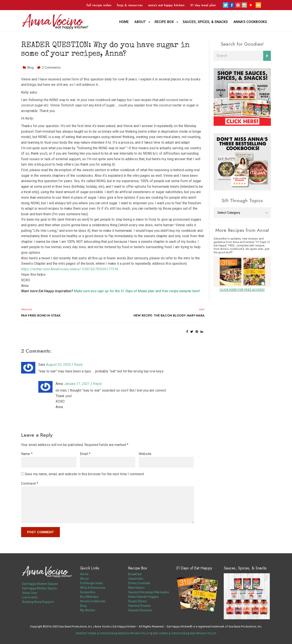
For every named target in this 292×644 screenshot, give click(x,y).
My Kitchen (88, 610)
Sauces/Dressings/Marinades (149, 592)
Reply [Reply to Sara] (78, 365)
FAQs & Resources (130, 5)
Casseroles (136, 579)
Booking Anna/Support (38, 602)
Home (124, 22)
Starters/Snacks (140, 606)
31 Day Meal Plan (203, 5)
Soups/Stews (137, 601)
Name (27, 454)
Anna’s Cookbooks (250, 22)
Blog (30, 68)
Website (145, 454)
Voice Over (30, 593)
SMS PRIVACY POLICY (203, 633)
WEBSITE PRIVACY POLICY (134, 633)
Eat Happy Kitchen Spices (40, 588)
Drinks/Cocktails (139, 583)
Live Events (30, 597)
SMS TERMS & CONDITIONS (170, 633)
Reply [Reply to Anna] (97, 384)
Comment (30, 483)
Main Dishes (136, 588)
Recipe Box (164, 22)
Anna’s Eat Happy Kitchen (166, 5)
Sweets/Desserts (140, 610)
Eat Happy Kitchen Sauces (40, 584)
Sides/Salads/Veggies (144, 597)
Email (85, 454)
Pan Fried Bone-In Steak (41, 315)
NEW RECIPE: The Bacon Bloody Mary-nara (169, 315)
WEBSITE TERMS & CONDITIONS (96, 633)
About (140, 22)
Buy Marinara (89, 597)
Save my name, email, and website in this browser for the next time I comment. (85, 474)
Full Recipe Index (99, 5)
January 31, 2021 (77, 384)
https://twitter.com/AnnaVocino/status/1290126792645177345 (70, 269)
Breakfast (135, 574)
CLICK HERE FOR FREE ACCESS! (242, 290)
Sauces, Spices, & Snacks (205, 22)
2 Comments (51, 68)
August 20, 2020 (59, 365)
